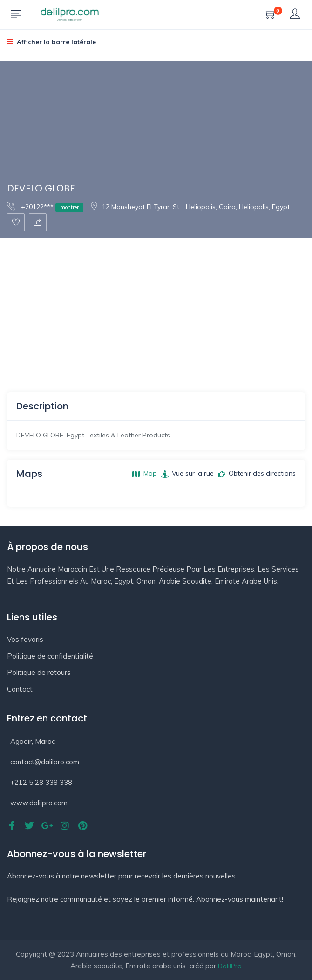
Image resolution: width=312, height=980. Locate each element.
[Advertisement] (156, 308)
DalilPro (230, 966)
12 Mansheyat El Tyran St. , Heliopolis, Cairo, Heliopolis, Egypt (190, 207)
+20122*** (45, 207)
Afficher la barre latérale (51, 42)
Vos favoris (25, 639)
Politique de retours (39, 672)
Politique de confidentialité (50, 656)
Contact (20, 689)
